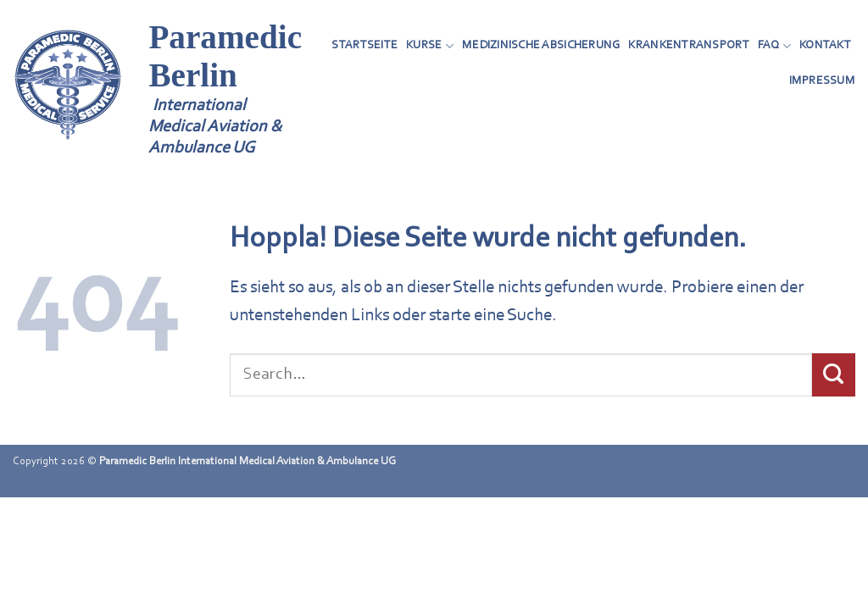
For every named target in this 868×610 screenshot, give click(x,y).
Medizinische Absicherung (541, 45)
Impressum (822, 81)
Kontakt (825, 45)
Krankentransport (688, 45)
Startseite (364, 45)
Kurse (430, 46)
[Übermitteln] (834, 374)
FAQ (774, 46)
